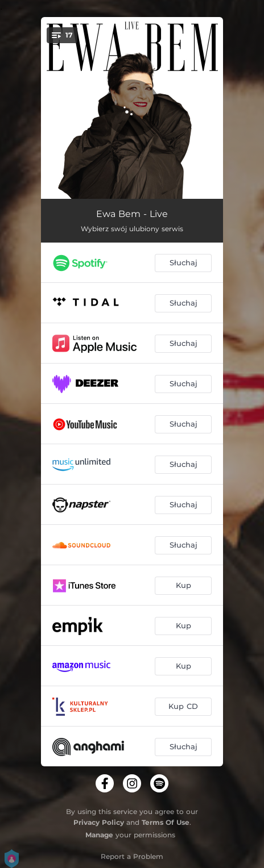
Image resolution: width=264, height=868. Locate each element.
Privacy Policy (99, 822)
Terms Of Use (166, 822)
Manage (99, 835)
